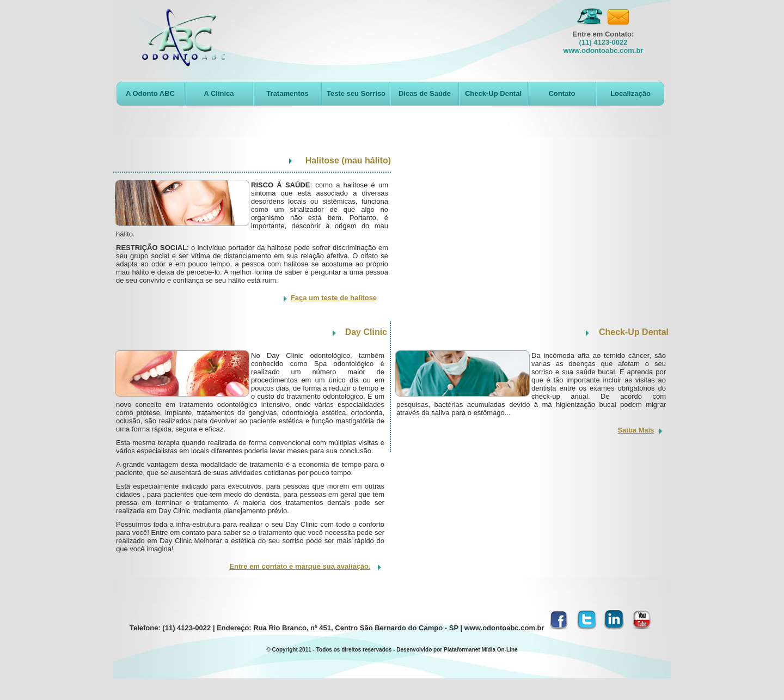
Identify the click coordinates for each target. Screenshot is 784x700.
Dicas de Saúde (425, 93)
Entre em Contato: (604, 34)
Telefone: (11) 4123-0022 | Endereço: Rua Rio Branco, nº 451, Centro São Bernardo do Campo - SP (294, 628)
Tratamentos (287, 93)
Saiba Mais (636, 430)
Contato (562, 93)
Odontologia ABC (183, 37)
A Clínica (219, 93)
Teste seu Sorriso (356, 93)
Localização (630, 93)
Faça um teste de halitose (334, 298)
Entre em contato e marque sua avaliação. (300, 566)
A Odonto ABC (150, 93)
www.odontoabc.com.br (604, 50)
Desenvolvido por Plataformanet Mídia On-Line (457, 650)
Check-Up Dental (493, 93)
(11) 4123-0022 (604, 42)
